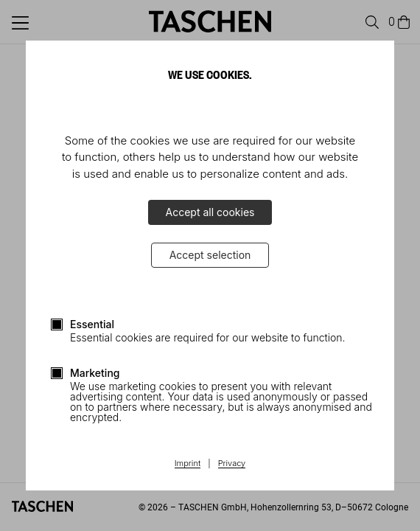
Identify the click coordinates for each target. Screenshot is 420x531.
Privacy (232, 464)
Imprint (188, 464)
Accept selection (210, 255)
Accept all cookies (210, 212)
